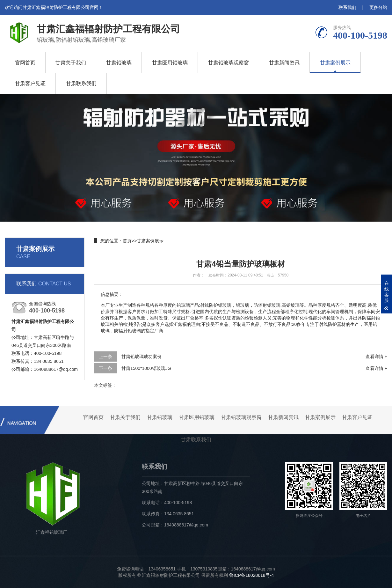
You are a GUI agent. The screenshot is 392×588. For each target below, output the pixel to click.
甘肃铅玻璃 (119, 63)
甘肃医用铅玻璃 (170, 63)
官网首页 (25, 63)
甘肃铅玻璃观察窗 (229, 63)
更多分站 (378, 7)
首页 (127, 241)
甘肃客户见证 (30, 83)
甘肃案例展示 (335, 63)
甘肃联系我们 (81, 83)
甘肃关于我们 (71, 63)
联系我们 (347, 7)
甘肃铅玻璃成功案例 (142, 356)
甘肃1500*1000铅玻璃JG (146, 368)
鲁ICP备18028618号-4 (251, 575)
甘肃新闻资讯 (284, 63)
